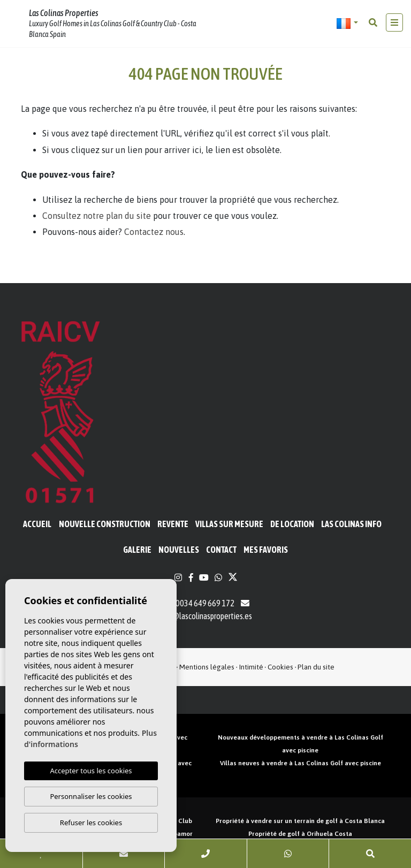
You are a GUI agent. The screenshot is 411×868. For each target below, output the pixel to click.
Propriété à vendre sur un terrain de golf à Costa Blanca (300, 821)
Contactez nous (154, 232)
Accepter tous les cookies (91, 771)
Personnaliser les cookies (91, 796)
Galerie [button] (137, 550)
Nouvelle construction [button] (105, 524)
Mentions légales (207, 667)
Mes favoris (266, 550)
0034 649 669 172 (199, 603)
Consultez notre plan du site (97, 216)
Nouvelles (179, 550)
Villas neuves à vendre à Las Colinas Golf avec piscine (300, 763)
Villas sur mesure (229, 524)
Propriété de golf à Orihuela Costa (300, 834)
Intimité (251, 667)
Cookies (280, 667)
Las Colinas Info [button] (351, 524)
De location (292, 524)
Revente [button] (173, 524)
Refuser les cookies (91, 823)
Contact (221, 550)
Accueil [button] (37, 524)
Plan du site (316, 667)
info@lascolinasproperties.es (206, 616)
